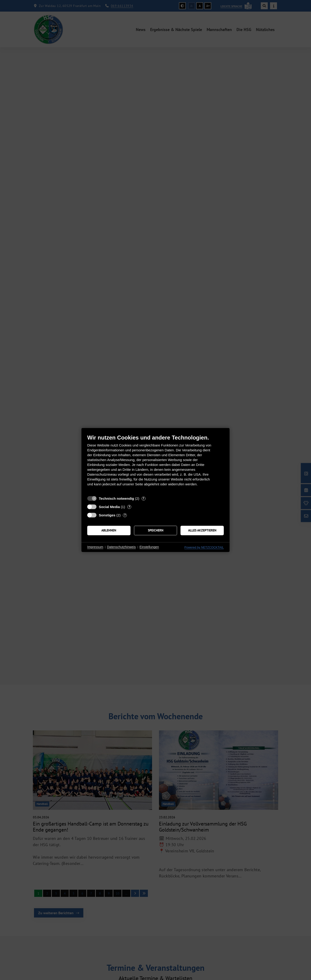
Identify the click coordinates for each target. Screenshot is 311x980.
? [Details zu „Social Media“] (129, 507)
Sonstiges (107, 515)
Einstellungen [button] (149, 547)
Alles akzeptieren (202, 530)
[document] (155, 464)
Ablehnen (109, 530)
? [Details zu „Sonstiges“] (125, 515)
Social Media (109, 507)
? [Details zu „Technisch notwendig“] (143, 498)
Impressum (95, 547)
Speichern (156, 530)
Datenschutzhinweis (121, 547)
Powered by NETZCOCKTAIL (204, 547)
